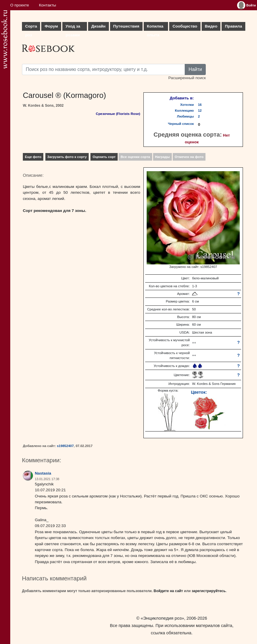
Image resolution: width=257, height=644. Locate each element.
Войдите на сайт (168, 591)
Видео (211, 26)
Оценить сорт (104, 157)
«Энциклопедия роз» (162, 618)
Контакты (48, 5)
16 (200, 105)
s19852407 (65, 446)
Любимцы (186, 116)
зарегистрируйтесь (209, 591)
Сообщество (185, 26)
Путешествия (126, 26)
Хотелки (187, 105)
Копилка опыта (155, 27)
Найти (195, 69)
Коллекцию (185, 111)
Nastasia (43, 473)
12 (200, 111)
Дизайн (98, 26)
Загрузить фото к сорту (67, 157)
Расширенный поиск (187, 78)
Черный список (181, 124)
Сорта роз (31, 27)
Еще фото (33, 157)
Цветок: (199, 392)
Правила (233, 26)
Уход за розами (73, 27)
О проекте (20, 5)
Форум (51, 26)
